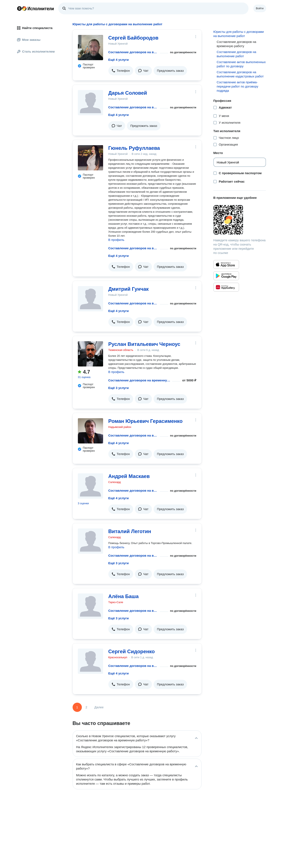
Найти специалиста (35, 28)
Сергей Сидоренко (132, 651)
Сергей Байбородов (134, 38)
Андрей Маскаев (129, 476)
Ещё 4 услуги (119, 60)
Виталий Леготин (130, 531)
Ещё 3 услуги (119, 388)
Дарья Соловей (128, 93)
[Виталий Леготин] (90, 541)
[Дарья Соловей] (90, 103)
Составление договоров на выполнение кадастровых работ (240, 74)
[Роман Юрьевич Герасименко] (90, 431)
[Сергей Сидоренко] (90, 661)
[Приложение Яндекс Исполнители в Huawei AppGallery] (226, 287)
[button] (121, 71)
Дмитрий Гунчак (129, 289)
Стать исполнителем (36, 51)
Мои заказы (29, 40)
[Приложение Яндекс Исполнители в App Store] (226, 264)
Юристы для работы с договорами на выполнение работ (239, 34)
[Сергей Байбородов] (90, 48)
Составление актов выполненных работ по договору (241, 64)
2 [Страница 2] (86, 707)
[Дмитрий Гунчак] (90, 299)
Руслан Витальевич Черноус (144, 344)
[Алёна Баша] (90, 606)
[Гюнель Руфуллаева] (90, 158)
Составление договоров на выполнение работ (236, 54)
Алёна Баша (124, 596)
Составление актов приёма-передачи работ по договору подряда (237, 86)
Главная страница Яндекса (19, 8)
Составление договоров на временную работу (133, 52)
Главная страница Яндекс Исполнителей (36, 8)
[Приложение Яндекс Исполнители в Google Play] (226, 276)
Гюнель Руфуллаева (134, 148)
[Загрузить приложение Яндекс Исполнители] (240, 220)
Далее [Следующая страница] (99, 707)
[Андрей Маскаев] (90, 486)
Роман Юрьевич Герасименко (145, 421)
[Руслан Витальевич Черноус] (90, 354)
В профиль (116, 240)
